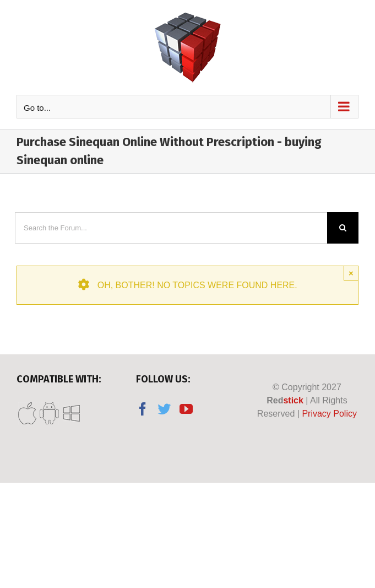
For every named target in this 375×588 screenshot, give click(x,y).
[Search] (343, 228)
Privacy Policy (329, 414)
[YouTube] (186, 409)
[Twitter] (164, 409)
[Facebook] (143, 409)
